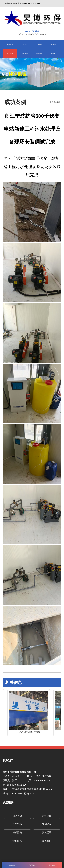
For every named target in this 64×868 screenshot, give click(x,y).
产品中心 (39, 44)
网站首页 (10, 44)
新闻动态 (54, 44)
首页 (52, 102)
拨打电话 (52, 865)
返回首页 (12, 865)
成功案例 (10, 53)
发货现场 (25, 53)
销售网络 (39, 53)
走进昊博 (25, 44)
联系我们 (54, 53)
